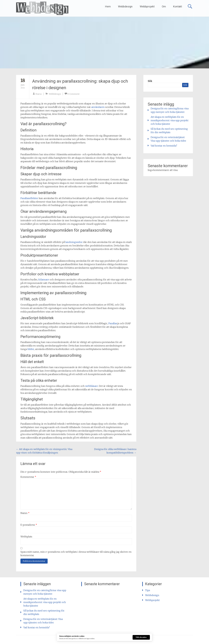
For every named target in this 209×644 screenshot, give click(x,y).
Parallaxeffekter (29, 198)
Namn (25, 513)
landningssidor (74, 242)
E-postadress (29, 525)
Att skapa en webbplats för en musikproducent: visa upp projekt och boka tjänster (170, 120)
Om (164, 6)
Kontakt (178, 6)
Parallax (113, 323)
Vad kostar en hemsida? (164, 146)
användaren (98, 107)
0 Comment (74, 94)
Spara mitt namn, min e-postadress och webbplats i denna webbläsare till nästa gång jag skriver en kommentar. (76, 554)
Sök (150, 81)
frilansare (44, 280)
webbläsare (92, 386)
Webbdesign (125, 6)
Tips (148, 590)
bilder (31, 349)
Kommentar (28, 477)
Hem (108, 6)
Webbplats (26, 537)
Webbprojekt (147, 6)
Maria (38, 94)
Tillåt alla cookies (141, 637)
